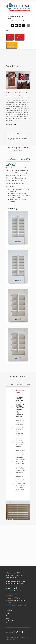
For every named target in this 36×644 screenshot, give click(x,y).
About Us (9, 616)
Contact (8, 623)
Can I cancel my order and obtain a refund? (19, 138)
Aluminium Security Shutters (17, 605)
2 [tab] (16, 517)
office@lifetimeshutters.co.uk (16, 583)
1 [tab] (12, 517)
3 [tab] (20, 517)
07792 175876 (21, 581)
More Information (11, 124)
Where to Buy (10, 620)
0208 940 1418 (17, 16)
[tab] (13, 159)
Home (8, 613)
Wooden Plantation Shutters (15, 602)
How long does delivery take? (19, 134)
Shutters (14, 598)
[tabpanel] (18, 512)
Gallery (8, 618)
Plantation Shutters (15, 591)
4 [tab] (25, 517)
